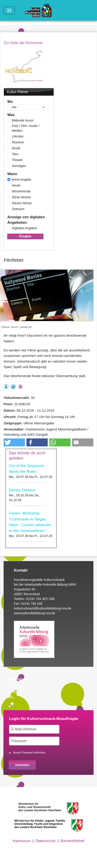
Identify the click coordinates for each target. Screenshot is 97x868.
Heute (16, 185)
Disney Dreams (22, 490)
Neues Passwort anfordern (29, 753)
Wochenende (21, 191)
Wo (10, 102)
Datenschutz (46, 841)
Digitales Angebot (24, 228)
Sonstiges (19, 166)
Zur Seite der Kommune (23, 43)
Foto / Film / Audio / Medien (26, 128)
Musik (16, 148)
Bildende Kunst (23, 120)
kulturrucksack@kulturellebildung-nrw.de (43, 608)
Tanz (15, 154)
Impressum (22, 841)
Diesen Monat (22, 203)
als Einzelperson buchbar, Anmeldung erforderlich (6, 387)
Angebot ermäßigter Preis (13, 387)
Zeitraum (18, 209)
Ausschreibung (17, 692)
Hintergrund (15, 687)
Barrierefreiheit (72, 841)
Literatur (18, 136)
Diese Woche (21, 197)
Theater (17, 160)
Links (10, 697)
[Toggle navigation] (9, 10)
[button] (14, 442)
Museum (18, 142)
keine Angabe (22, 179)
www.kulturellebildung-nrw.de (35, 613)
